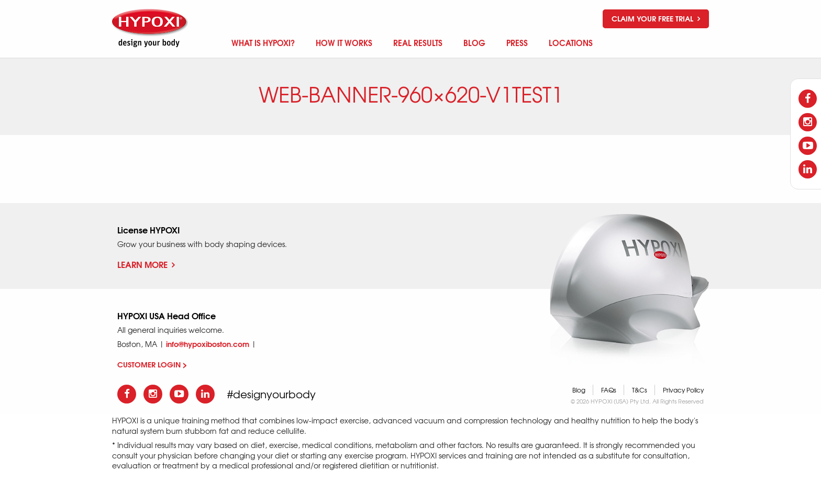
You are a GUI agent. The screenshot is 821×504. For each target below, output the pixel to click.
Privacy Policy (683, 390)
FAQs (609, 390)
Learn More (146, 264)
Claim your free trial (656, 18)
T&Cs (640, 390)
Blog (579, 390)
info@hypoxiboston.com (208, 344)
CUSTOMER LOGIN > (152, 364)
